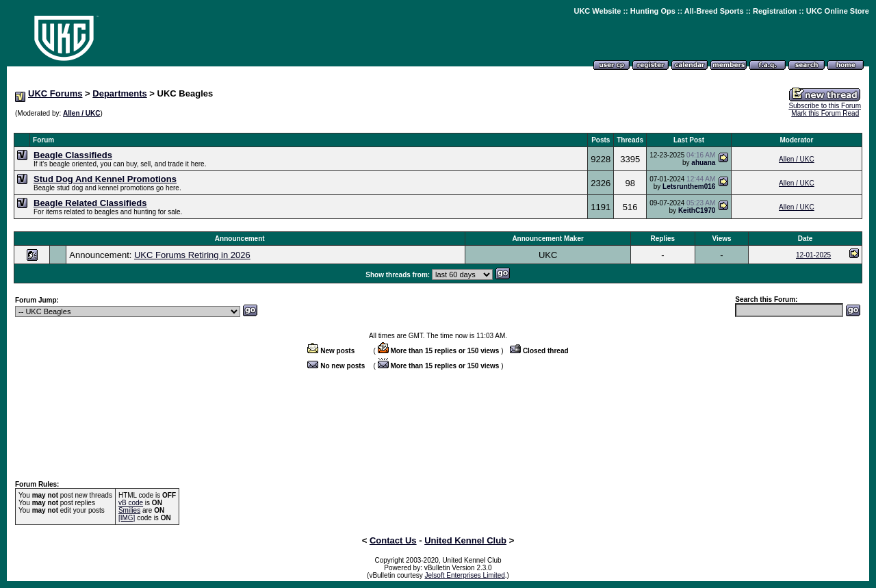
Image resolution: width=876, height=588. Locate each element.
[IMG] (127, 518)
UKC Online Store (838, 11)
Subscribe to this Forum (825, 106)
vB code (131, 503)
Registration (775, 11)
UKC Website (597, 11)
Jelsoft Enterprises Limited (465, 575)
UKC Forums (55, 93)
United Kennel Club (465, 540)
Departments (119, 93)
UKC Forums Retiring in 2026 (192, 255)
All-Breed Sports (714, 11)
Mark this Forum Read (825, 113)
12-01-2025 (813, 255)
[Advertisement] (438, 126)
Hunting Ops (653, 11)
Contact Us (393, 540)
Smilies (129, 510)
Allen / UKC (81, 113)
